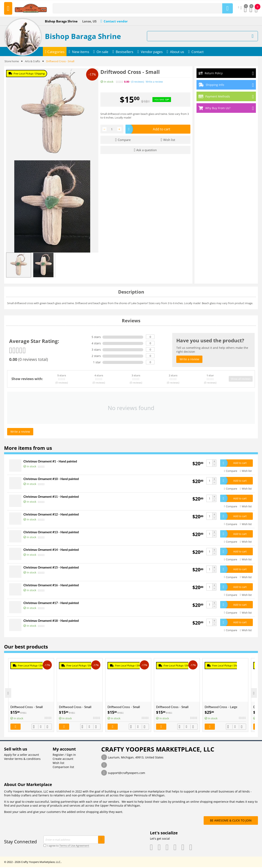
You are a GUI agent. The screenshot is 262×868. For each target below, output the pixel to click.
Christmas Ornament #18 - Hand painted (51, 621)
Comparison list (63, 768)
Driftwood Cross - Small (27, 708)
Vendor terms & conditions (22, 760)
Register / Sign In (64, 755)
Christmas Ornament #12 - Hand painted (51, 514)
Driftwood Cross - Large (221, 708)
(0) (138, 82)
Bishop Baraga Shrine (83, 36)
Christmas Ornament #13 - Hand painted (51, 532)
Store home (12, 61)
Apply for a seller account (22, 755)
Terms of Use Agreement (74, 846)
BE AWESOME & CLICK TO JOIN (231, 821)
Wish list (58, 764)
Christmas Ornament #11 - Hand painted (51, 497)
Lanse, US (89, 21)
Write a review (154, 82)
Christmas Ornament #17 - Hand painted (51, 603)
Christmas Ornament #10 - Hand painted (51, 479)
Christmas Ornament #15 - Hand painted (51, 568)
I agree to (66, 846)
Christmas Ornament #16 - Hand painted (51, 586)
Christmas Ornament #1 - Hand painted (50, 461)
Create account (63, 760)
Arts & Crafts (32, 61)
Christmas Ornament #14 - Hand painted (51, 550)
